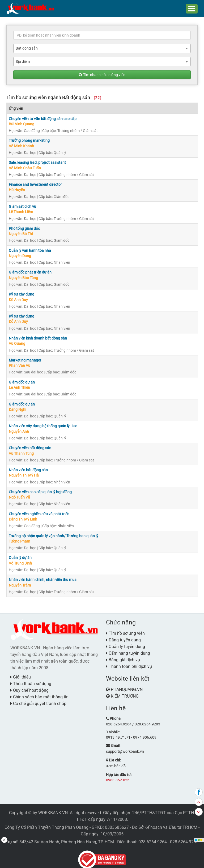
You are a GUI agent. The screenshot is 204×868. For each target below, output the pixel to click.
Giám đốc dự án (22, 379)
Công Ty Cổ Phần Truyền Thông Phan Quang (46, 821)
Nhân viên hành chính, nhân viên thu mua (43, 575)
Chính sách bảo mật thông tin (39, 692)
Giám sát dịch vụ (22, 205)
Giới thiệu (21, 672)
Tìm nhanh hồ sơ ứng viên (102, 75)
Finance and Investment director (35, 184)
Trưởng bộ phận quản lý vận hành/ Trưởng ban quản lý (54, 531)
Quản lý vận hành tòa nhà (30, 249)
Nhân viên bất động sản (28, 466)
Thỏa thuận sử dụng (31, 678)
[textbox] (102, 35)
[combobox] (102, 48)
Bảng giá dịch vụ (123, 655)
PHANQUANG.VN (127, 684)
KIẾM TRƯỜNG (125, 691)
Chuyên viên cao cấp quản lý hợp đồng (40, 488)
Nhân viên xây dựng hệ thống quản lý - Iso (43, 423)
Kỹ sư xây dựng (22, 292)
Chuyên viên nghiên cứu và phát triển (39, 510)
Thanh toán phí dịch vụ (129, 661)
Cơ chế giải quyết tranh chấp (38, 698)
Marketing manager (25, 358)
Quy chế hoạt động (29, 685)
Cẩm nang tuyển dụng (128, 648)
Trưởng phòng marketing (29, 140)
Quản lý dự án (20, 553)
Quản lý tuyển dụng (126, 642)
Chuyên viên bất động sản (30, 444)
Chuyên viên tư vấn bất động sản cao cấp (43, 118)
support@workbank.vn (125, 746)
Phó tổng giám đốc (24, 227)
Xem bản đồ (116, 760)
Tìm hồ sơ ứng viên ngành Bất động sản (54, 97)
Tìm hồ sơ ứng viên (125, 628)
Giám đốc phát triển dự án (30, 271)
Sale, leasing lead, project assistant (37, 162)
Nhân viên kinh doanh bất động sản (38, 336)
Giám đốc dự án (22, 401)
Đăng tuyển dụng (123, 635)
